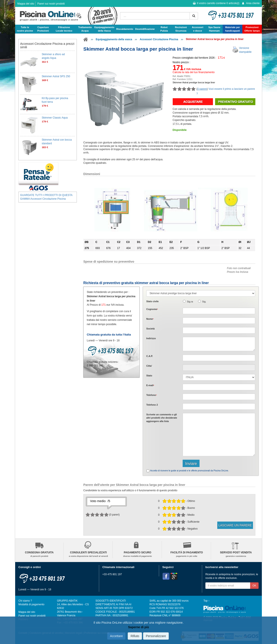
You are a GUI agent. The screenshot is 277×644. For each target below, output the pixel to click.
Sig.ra (190, 302)
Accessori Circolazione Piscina (159, 39)
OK (254, 586)
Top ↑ (206, 601)
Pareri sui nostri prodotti (51, 4)
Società (150, 329)
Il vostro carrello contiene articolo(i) (216, 3)
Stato (149, 376)
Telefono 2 (152, 405)
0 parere (202, 89)
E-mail (150, 385)
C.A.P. (150, 356)
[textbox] (219, 358)
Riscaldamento (125, 29)
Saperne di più (138, 627)
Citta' (149, 366)
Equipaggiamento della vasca (114, 39)
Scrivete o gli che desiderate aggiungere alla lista (162, 418)
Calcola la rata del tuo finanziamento (194, 72)
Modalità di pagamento (31, 604)
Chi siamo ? (25, 601)
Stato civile (152, 301)
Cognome (152, 309)
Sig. (204, 302)
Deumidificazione (145, 29)
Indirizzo (151, 338)
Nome (150, 319)
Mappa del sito (26, 4)
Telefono (151, 395)
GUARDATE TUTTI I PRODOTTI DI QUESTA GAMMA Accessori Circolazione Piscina (46, 197)
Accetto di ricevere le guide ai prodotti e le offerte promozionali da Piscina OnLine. (189, 471)
